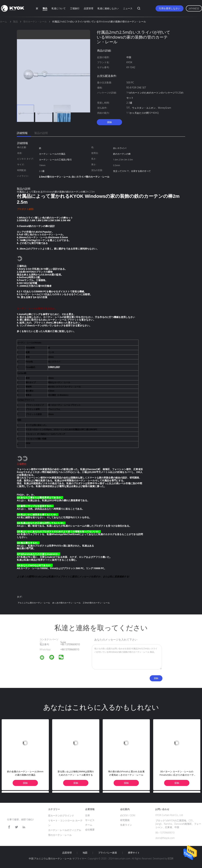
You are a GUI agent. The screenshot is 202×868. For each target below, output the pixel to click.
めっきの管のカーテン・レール (66, 603)
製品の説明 (41, 133)
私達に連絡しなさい (108, 8)
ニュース (128, 8)
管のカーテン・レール (60, 835)
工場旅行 (75, 8)
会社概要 (90, 830)
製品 (45, 8)
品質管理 (89, 8)
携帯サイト (134, 853)
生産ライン (126, 825)
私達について (59, 8)
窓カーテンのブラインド (61, 816)
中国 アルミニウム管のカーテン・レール (50, 858)
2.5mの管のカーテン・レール (96, 603)
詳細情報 (22, 133)
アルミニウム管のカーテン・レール (34, 603)
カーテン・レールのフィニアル (65, 830)
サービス (90, 820)
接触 (109, 122)
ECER (171, 858)
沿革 (88, 815)
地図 (85, 853)
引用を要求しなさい (170, 8)
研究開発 (125, 820)
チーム (89, 825)
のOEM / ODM (128, 815)
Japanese (194, 9)
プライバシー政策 (108, 853)
